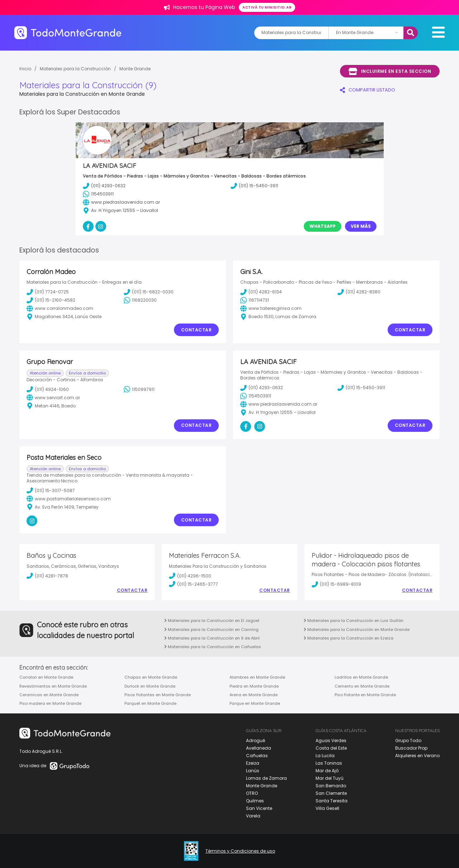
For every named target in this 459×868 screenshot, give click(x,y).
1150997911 (139, 389)
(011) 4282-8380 (359, 292)
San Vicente (259, 808)
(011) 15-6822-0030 (149, 292)
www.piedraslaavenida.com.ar (279, 404)
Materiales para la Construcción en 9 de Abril (212, 638)
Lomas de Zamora (266, 778)
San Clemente (331, 793)
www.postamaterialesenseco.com (69, 499)
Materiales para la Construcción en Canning (211, 629)
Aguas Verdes (331, 740)
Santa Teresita (332, 801)
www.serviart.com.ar (53, 397)
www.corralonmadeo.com (60, 308)
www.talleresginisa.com (271, 308)
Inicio (25, 69)
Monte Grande (135, 69)
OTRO (252, 793)
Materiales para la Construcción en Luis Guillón (354, 621)
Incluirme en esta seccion (390, 71)
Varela (253, 816)
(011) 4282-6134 (261, 292)
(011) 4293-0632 (262, 388)
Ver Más (361, 226)
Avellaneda (259, 748)
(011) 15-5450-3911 (361, 388)
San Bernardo (331, 786)
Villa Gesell (327, 808)
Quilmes (255, 801)
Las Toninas (329, 763)
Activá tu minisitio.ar (267, 7)
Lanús (253, 771)
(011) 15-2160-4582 (51, 300)
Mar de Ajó (327, 771)
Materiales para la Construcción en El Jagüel (212, 621)
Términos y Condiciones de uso (240, 851)
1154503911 (256, 396)
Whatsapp (323, 226)
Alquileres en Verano (417, 756)
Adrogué (255, 740)
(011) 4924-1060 (48, 389)
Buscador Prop (411, 748)
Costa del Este (331, 748)
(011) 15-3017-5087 (51, 490)
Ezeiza (253, 763)
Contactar (197, 330)
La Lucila (325, 756)
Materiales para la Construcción (75, 69)
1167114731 (255, 300)
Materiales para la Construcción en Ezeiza (349, 638)
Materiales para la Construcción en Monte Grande (357, 629)
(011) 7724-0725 (48, 292)
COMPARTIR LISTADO (368, 90)
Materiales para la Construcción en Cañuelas (213, 647)
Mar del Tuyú (330, 778)
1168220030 (140, 300)
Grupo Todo (408, 740)
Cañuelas (257, 756)
